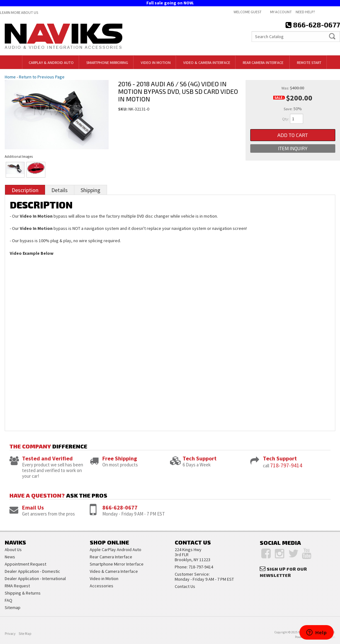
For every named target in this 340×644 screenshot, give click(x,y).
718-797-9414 (286, 465)
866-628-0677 (120, 507)
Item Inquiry (293, 148)
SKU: (123, 109)
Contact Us (185, 586)
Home (10, 77)
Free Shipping (120, 458)
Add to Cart (293, 135)
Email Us (33, 507)
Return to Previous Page (42, 77)
